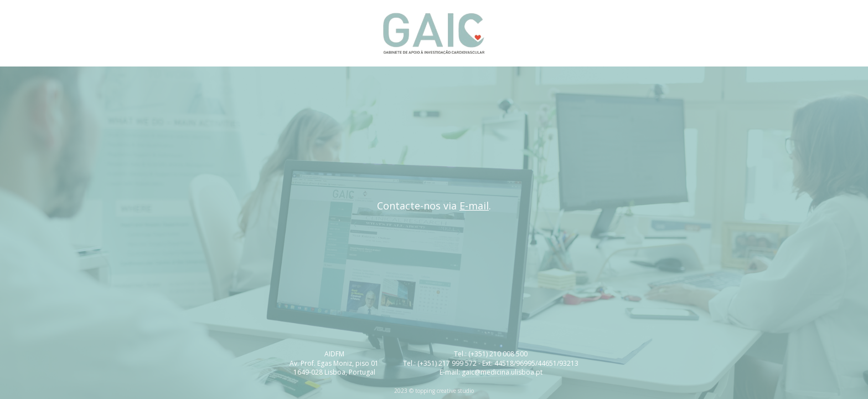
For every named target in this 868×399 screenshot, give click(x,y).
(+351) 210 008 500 (498, 354)
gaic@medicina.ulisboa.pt (502, 372)
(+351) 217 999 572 (447, 363)
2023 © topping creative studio (434, 391)
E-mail (474, 206)
